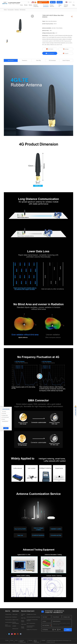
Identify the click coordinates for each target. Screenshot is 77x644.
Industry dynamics (9, 622)
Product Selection (53, 6)
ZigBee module (15, 620)
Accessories (47, 5)
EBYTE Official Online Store (37, 641)
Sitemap (30, 640)
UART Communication (31, 623)
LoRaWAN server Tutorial (31, 615)
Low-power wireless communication (31, 627)
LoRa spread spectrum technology (33, 617)
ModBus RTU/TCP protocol (32, 630)
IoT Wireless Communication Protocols (32, 620)
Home (23, 5)
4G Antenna (23, 10)
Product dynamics (9, 620)
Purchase (66, 49)
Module (27, 5)
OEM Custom (24, 624)
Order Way (38, 61)
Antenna (17, 10)
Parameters (25, 61)
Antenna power (15, 629)
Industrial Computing (37, 6)
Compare (66, 53)
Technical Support (66, 6)
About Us (60, 6)
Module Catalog (23, 628)
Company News (8, 615)
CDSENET (44, 640)
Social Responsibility (8, 626)
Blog (74, 5)
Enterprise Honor (8, 617)
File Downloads (50, 53)
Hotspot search (30, 611)
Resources (24, 611)
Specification (11, 61)
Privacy (12, 640)
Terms (16, 640)
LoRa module (15, 615)
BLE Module (15, 617)
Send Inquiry (50, 49)
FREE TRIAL (23, 618)
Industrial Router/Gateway (15, 623)
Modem (31, 5)
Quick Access (16, 611)
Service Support (23, 621)
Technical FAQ (23, 615)
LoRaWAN (14, 626)
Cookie (7, 640)
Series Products (66, 61)
